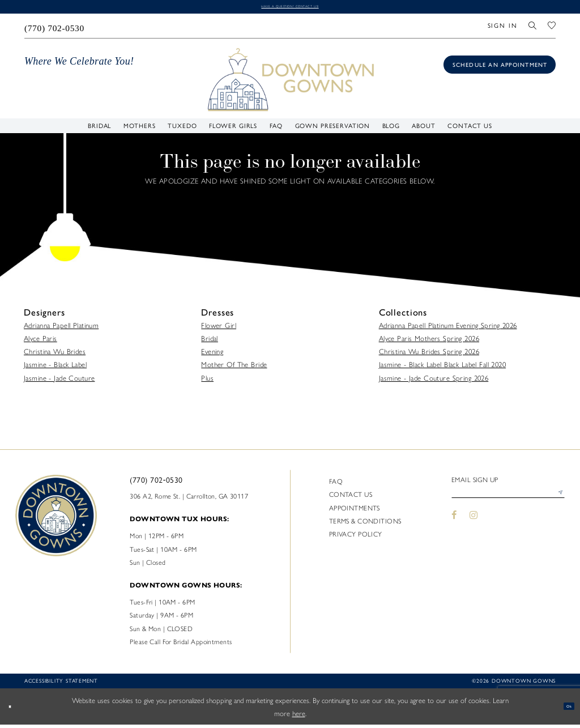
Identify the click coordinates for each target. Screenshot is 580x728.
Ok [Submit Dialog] (564, 710)
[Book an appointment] (500, 68)
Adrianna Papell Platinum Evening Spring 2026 (448, 328)
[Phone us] (54, 29)
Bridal (210, 342)
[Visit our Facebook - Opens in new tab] (455, 527)
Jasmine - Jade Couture (59, 381)
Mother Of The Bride (234, 368)
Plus (207, 381)
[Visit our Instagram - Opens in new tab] (474, 527)
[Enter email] (508, 501)
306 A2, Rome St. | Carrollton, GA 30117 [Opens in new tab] (189, 499)
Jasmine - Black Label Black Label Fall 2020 (442, 368)
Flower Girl (219, 328)
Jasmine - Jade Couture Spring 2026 (434, 381)
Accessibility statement (61, 685)
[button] (503, 29)
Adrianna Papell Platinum (61, 328)
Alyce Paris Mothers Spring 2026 (429, 342)
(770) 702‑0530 (156, 484)
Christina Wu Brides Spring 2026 (429, 355)
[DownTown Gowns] (290, 82)
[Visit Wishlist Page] (552, 29)
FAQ (336, 485)
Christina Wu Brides (55, 355)
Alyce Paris (40, 342)
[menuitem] (54, 29)
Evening (212, 355)
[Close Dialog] (14, 710)
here (299, 716)
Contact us (351, 498)
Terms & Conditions (365, 524)
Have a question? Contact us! (290, 8)
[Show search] (533, 29)
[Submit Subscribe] (556, 501)
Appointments (355, 511)
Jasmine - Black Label (55, 368)
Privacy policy (356, 537)
